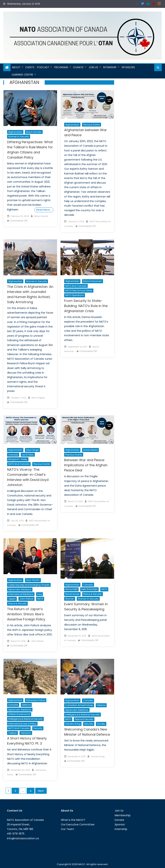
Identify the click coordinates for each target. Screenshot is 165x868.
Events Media (90, 450)
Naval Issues (72, 594)
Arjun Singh (32, 450)
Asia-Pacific (33, 580)
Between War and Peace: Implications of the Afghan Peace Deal (86, 465)
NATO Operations (75, 295)
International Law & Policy (22, 724)
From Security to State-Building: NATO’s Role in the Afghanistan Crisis (86, 306)
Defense (26, 705)
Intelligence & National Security (25, 719)
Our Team (67, 829)
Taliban (12, 733)
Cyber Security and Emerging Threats (29, 585)
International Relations (21, 594)
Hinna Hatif (71, 589)
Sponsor (120, 824)
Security (38, 728)
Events (30, 67)
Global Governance (19, 714)
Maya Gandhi (34, 132)
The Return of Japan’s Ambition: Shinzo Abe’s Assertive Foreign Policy (26, 614)
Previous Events (92, 125)
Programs (61, 67)
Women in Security (19, 136)
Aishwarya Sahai (36, 700)
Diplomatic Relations (20, 589)
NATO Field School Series (79, 290)
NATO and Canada (76, 286)
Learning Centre (23, 75)
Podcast (43, 67)
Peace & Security (17, 604)
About (16, 67)
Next (41, 791)
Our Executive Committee (78, 824)
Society (101, 724)
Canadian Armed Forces (79, 705)
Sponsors (128, 67)
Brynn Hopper (38, 398)
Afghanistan (15, 132)
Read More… (44, 210)
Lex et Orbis (28, 455)
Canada (13, 455)
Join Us (93, 67)
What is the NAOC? (73, 820)
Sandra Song (73, 724)
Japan (12, 599)
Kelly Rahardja (89, 589)
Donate (78, 67)
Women (70, 599)
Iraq (39, 594)
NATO (40, 599)
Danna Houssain (93, 281)
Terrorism (26, 733)
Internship (110, 67)
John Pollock (26, 599)
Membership (123, 815)
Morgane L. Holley (18, 459)
